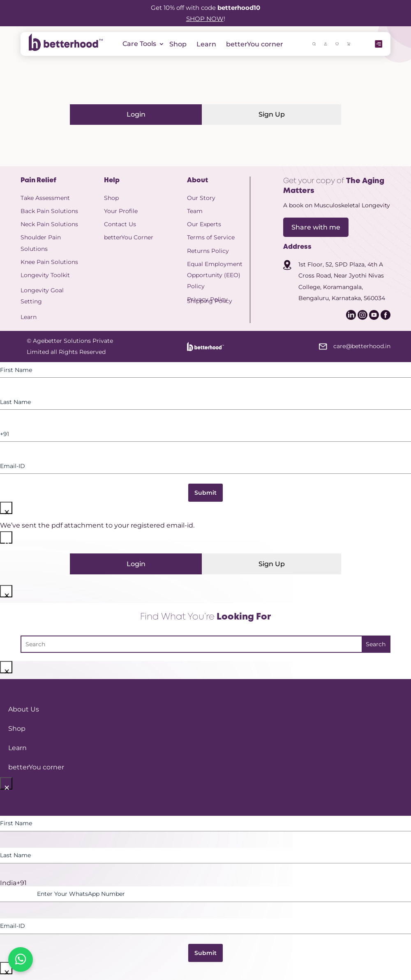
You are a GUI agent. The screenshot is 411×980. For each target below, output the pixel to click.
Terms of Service (211, 237)
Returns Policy (208, 251)
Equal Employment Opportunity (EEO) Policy (215, 275)
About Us (24, 709)
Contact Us (120, 224)
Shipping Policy (210, 301)
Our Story (201, 198)
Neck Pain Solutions (49, 224)
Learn (206, 44)
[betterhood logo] (66, 49)
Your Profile (121, 211)
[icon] (326, 43)
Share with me (316, 227)
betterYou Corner (129, 237)
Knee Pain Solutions (49, 262)
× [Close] (7, 509)
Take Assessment (45, 198)
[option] (205, 883)
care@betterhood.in (362, 346)
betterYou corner (255, 44)
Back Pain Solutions (49, 211)
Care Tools (139, 44)
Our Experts (204, 224)
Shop (178, 44)
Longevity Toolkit (45, 275)
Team (195, 211)
